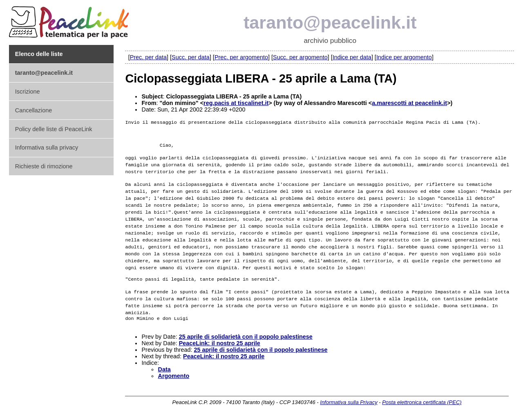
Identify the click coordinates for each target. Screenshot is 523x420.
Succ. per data (191, 57)
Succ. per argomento (300, 57)
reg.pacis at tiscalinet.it (236, 103)
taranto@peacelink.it (330, 22)
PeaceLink (70, 20)
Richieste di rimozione (44, 166)
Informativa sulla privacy (47, 147)
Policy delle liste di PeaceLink (54, 129)
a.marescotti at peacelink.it (409, 103)
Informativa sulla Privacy (349, 403)
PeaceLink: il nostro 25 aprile (220, 344)
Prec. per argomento (241, 57)
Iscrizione (28, 92)
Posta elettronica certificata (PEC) (422, 403)
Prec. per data (148, 57)
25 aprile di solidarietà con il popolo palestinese (246, 337)
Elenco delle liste (39, 54)
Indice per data (352, 57)
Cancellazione (34, 110)
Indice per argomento (404, 57)
